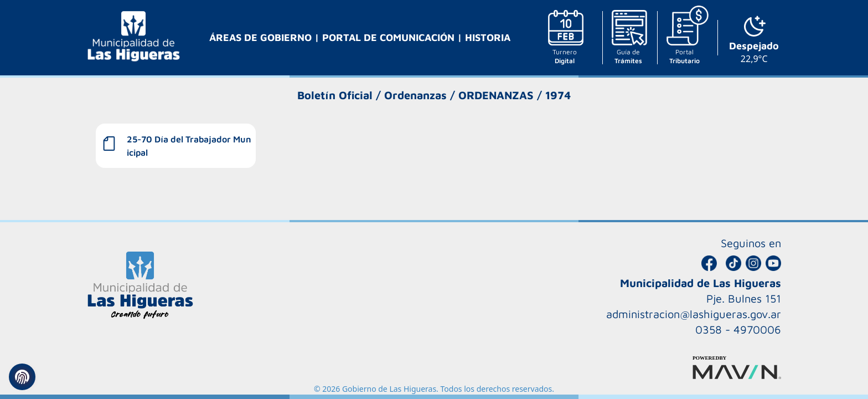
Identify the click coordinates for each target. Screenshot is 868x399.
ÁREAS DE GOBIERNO (262, 37)
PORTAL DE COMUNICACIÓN (390, 37)
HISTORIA (488, 37)
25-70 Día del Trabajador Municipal (189, 146)
